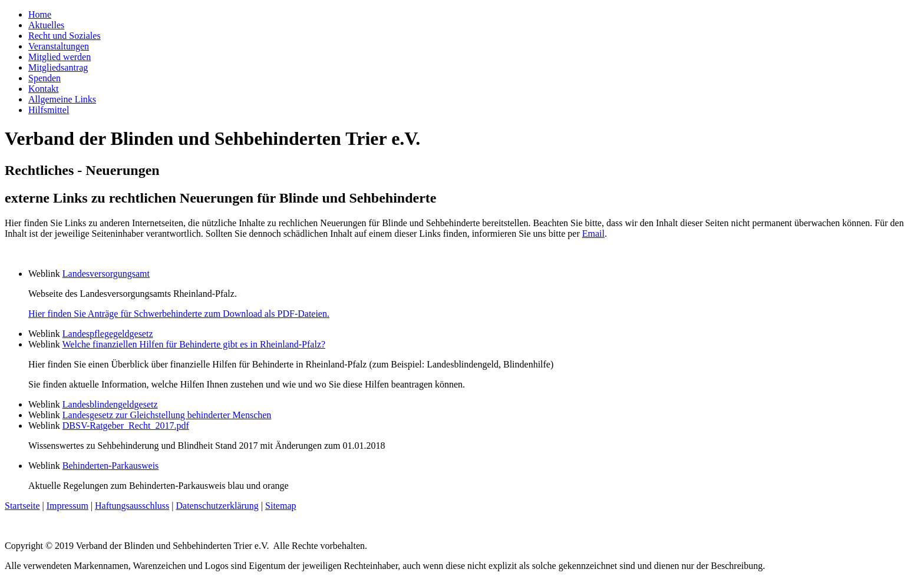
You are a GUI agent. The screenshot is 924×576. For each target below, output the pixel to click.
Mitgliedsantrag (58, 67)
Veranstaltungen (59, 46)
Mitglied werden (60, 57)
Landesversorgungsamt (106, 274)
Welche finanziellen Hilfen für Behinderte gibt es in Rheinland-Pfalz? (194, 344)
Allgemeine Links (62, 99)
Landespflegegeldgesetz (108, 334)
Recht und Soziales (65, 36)
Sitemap (280, 506)
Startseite (22, 506)
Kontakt (44, 89)
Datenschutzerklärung (217, 506)
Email (593, 234)
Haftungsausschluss (132, 506)
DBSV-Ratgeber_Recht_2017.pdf (126, 426)
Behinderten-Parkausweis (111, 466)
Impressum (67, 506)
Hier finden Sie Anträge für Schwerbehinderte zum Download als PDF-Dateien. (179, 314)
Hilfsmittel (49, 110)
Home (40, 14)
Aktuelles (46, 25)
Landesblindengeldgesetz (110, 404)
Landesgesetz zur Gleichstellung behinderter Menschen (167, 415)
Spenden (44, 78)
